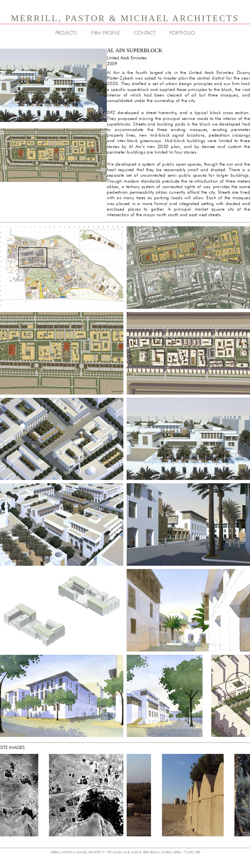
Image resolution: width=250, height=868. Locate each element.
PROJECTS (66, 33)
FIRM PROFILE (105, 33)
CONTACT (145, 33)
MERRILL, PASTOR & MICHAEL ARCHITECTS (125, 18)
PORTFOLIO (182, 33)
